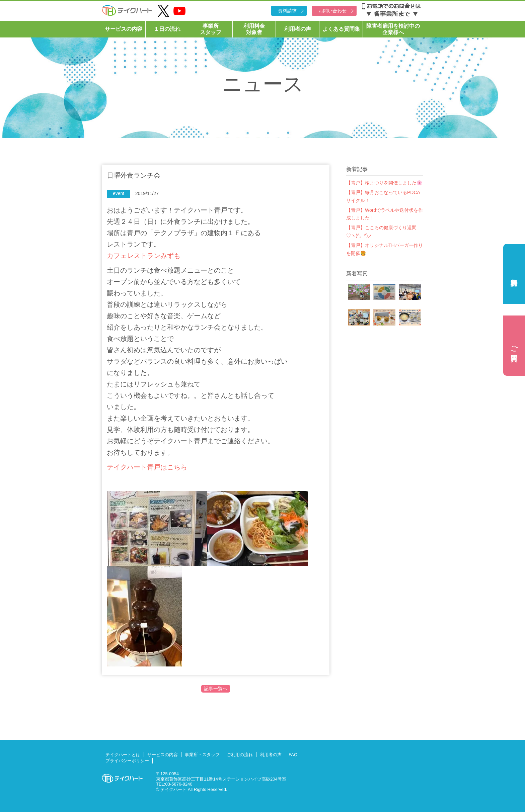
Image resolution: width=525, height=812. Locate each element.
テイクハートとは (123, 755)
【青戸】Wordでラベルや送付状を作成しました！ (385, 214)
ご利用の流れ (240, 755)
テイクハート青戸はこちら (147, 467)
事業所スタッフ (211, 29)
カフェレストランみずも (144, 256)
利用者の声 (298, 29)
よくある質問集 (341, 29)
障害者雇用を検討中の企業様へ (393, 29)
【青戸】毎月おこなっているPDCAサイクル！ (383, 196)
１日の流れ (167, 29)
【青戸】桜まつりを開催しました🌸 (384, 183)
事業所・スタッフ (202, 755)
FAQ (293, 755)
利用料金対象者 (254, 29)
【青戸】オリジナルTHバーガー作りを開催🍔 (385, 249)
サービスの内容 (124, 29)
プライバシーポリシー (127, 761)
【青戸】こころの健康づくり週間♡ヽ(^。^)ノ (381, 232)
